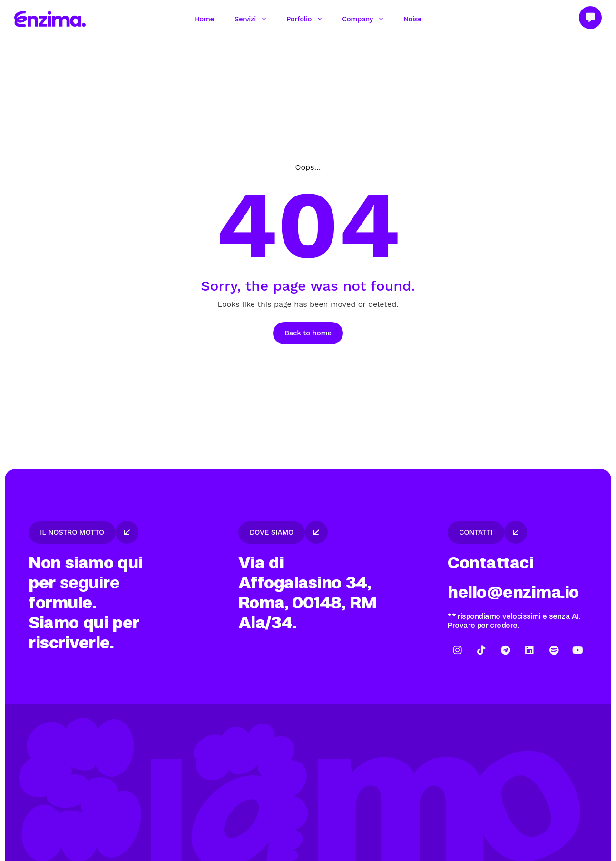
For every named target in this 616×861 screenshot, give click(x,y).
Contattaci (490, 563)
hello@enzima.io (513, 592)
